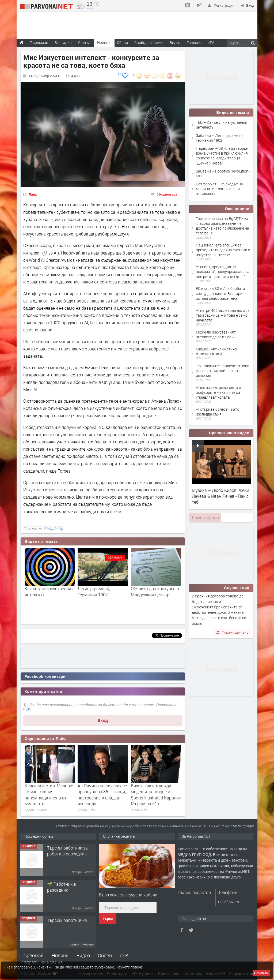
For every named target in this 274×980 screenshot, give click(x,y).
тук (27, 709)
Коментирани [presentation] (205, 517)
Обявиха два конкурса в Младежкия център (155, 591)
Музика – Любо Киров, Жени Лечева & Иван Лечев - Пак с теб (220, 496)
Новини (104, 42)
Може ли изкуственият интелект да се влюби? (216, 334)
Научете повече (129, 967)
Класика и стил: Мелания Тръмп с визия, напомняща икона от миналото (50, 795)
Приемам (261, 973)
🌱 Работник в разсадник (62, 887)
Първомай (32, 955)
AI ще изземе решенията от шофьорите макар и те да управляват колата (219, 392)
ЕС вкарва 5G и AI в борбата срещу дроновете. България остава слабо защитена (220, 293)
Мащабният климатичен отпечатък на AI (217, 351)
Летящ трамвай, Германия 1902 (94, 591)
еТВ (124, 955)
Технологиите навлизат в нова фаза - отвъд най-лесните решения (223, 371)
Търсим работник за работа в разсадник (67, 851)
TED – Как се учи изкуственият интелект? (222, 125)
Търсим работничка (67, 920)
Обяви (105, 955)
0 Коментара (167, 194)
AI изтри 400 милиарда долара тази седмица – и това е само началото (223, 315)
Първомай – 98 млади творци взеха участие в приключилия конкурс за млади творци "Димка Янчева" (222, 156)
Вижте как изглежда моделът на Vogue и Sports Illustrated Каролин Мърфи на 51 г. (156, 795)
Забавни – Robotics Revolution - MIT (223, 173)
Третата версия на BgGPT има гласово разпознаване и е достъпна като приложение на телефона (222, 226)
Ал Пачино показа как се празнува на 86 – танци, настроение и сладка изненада (102, 795)
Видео (83, 955)
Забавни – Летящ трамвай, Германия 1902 (220, 138)
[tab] (205, 518)
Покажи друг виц (232, 632)
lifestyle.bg (53, 528)
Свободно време (149, 42)
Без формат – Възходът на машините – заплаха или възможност (219, 189)
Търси (108, 919)
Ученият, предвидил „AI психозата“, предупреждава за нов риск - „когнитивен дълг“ (223, 272)
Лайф (33, 194)
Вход (103, 720)
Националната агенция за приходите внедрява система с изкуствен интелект (223, 250)
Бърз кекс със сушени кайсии (128, 895)
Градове (194, 42)
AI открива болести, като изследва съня (218, 412)
